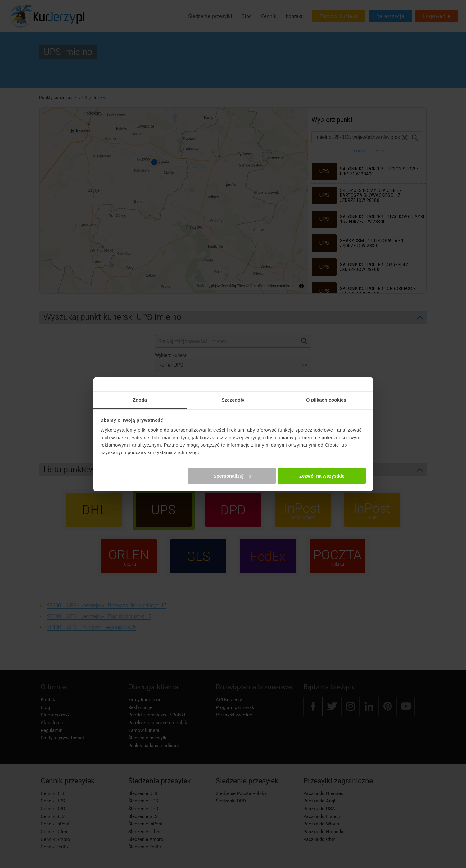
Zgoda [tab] (140, 400)
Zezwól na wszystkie (322, 476)
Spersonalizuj (232, 476)
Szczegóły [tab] (233, 400)
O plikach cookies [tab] (326, 400)
